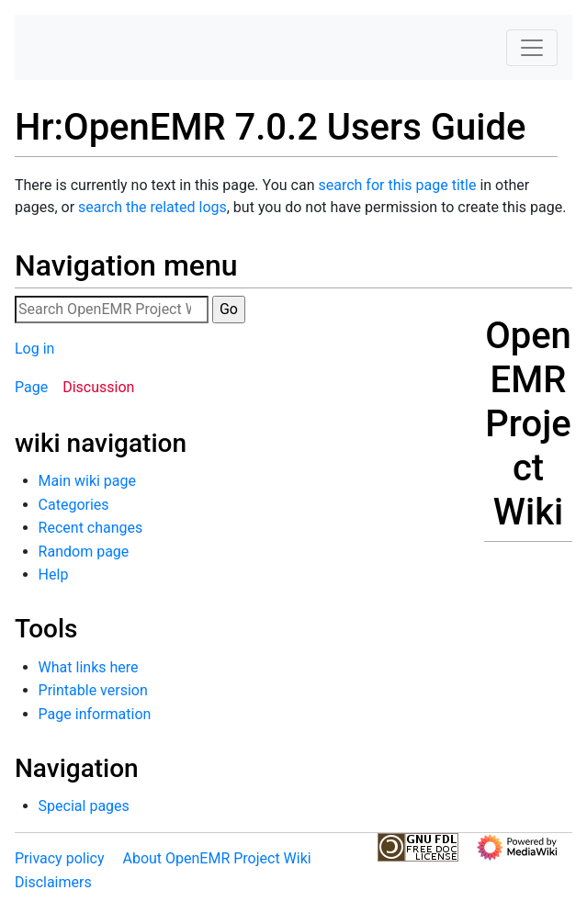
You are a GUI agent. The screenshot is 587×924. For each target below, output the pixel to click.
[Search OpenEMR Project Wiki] (112, 310)
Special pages (84, 806)
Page (31, 387)
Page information (95, 714)
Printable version (93, 690)
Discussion (98, 387)
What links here (89, 667)
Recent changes (91, 528)
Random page (84, 552)
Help (54, 575)
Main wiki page (87, 481)
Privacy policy (60, 858)
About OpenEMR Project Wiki (216, 858)
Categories (74, 505)
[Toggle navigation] (532, 48)
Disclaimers (53, 882)
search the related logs (152, 207)
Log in (34, 349)
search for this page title (397, 185)
